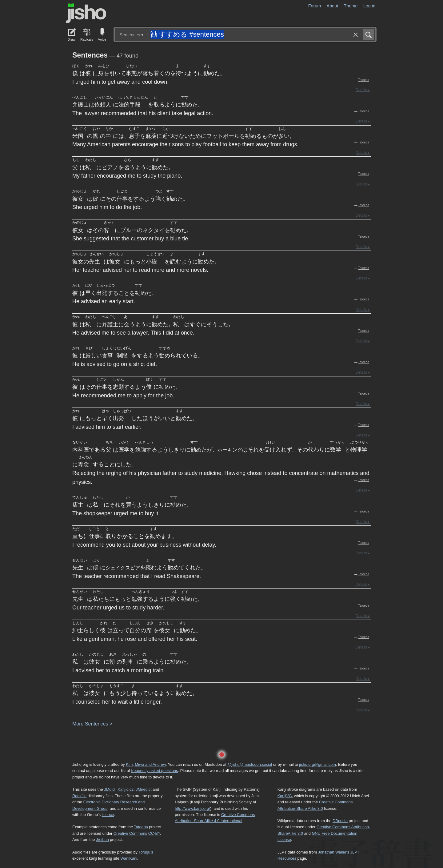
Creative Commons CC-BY (137, 833)
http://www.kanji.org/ (192, 808)
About (333, 6)
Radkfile (79, 796)
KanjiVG (285, 796)
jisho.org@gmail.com (317, 764)
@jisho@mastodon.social (250, 764)
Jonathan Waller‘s (334, 852)
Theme (351, 6)
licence (108, 815)
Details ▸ (363, 90)
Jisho (86, 13)
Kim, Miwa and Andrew (146, 764)
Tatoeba (364, 80)
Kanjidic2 (126, 789)
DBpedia (340, 821)
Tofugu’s (146, 852)
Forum (315, 6)
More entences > (92, 724)
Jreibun (102, 840)
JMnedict (144, 789)
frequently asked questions (154, 771)
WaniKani (129, 858)
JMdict (110, 789)
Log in (369, 6)
